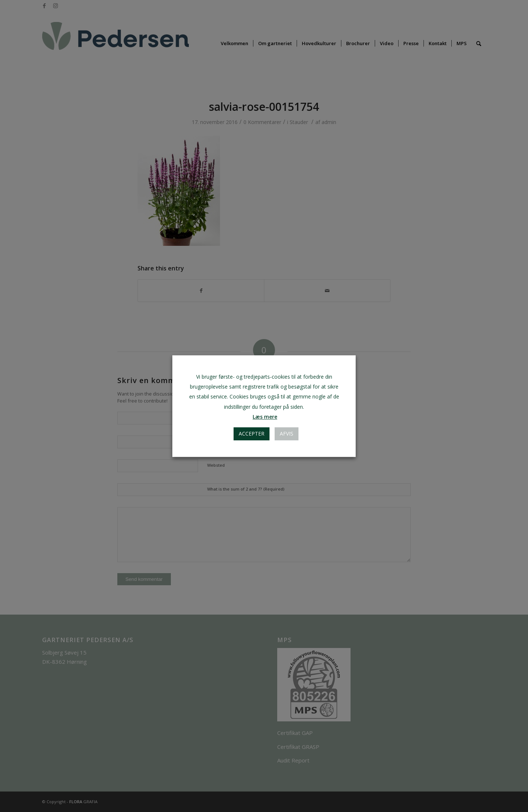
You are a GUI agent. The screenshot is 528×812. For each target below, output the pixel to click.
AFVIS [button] (287, 434)
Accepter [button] (252, 434)
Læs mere (265, 417)
